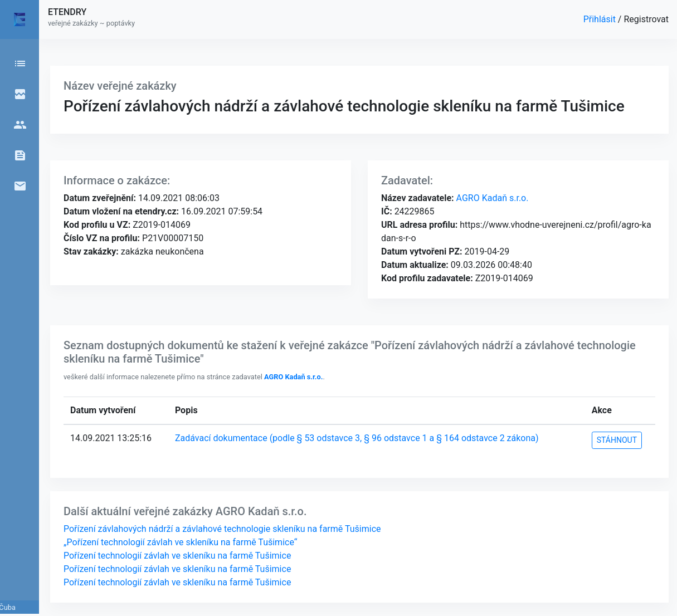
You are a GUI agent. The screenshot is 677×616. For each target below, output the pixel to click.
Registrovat (646, 19)
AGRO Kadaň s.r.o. (491, 198)
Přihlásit (601, 19)
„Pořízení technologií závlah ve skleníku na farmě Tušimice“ (180, 542)
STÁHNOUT (617, 440)
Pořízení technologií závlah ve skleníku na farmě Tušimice (177, 556)
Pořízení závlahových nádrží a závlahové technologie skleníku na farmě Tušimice (222, 529)
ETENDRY (67, 12)
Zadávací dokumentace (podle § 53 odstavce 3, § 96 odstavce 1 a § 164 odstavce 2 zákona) (357, 438)
